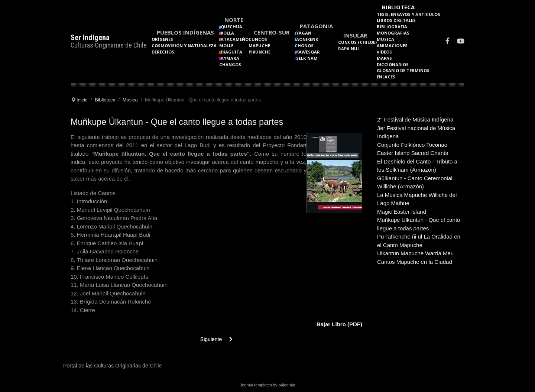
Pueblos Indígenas (185, 32)
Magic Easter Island (402, 212)
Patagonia (316, 26)
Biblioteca (398, 7)
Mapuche (259, 46)
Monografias (393, 33)
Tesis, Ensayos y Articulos (408, 14)
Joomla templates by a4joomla (268, 385)
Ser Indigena (90, 38)
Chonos (304, 46)
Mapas (384, 58)
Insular (355, 35)
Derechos (163, 52)
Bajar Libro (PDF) (339, 324)
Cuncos (258, 39)
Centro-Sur (272, 32)
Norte (234, 20)
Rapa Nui (348, 48)
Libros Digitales (396, 20)
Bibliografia (392, 27)
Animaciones (392, 46)
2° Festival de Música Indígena (415, 119)
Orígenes (162, 39)
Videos (384, 52)
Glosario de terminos (403, 70)
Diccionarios (393, 64)
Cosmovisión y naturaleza (184, 46)
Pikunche (260, 52)
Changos (230, 64)
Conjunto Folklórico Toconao (412, 145)
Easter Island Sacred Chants (413, 153)
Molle (226, 46)
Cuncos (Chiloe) (357, 42)
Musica (385, 39)
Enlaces (386, 77)
